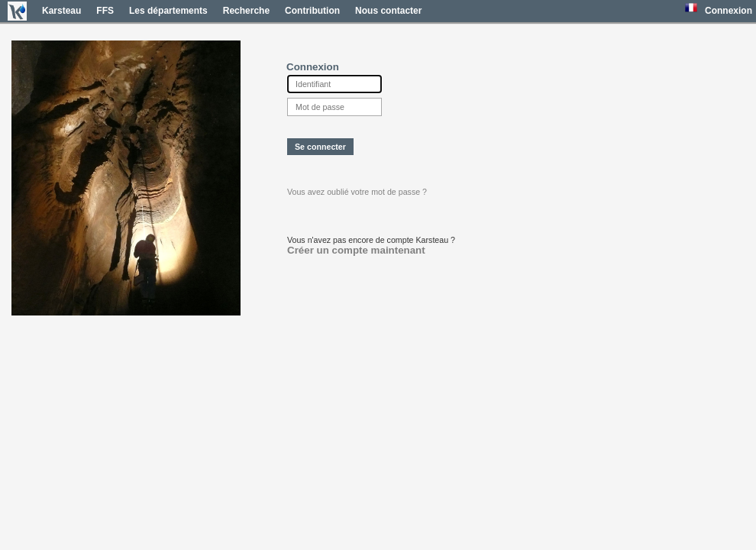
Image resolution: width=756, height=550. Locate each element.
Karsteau (61, 11)
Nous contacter (388, 11)
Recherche (246, 11)
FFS (105, 11)
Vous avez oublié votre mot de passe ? (357, 192)
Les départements (168, 11)
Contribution (312, 11)
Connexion (729, 11)
